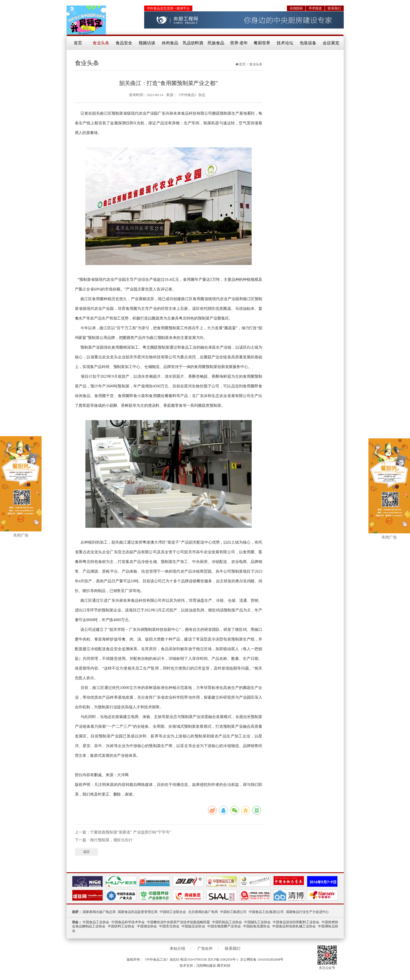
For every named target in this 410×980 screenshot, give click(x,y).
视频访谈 (147, 43)
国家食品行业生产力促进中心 (308, 912)
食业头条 (101, 43)
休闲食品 (170, 43)
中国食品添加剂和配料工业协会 (296, 922)
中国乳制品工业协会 (227, 922)
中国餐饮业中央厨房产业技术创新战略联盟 (178, 922)
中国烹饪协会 (169, 926)
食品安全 (124, 43)
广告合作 (205, 949)
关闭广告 (21, 537)
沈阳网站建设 (206, 966)
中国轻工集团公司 (233, 912)
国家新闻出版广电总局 (99, 912)
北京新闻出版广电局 (203, 912)
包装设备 (308, 43)
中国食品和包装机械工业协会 (294, 926)
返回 (86, 852)
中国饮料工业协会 (121, 926)
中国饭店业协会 (193, 926)
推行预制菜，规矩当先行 (111, 840)
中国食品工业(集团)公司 (266, 912)
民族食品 (216, 43)
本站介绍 (177, 949)
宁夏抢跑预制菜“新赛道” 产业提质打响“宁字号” (131, 832)
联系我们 (334, 8)
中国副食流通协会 (257, 926)
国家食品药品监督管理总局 (138, 912)
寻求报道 (315, 8)
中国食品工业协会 (96, 922)
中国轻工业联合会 (173, 912)
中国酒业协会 (147, 926)
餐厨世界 (262, 43)
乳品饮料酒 (193, 43)
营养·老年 (239, 43)
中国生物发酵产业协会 (224, 926)
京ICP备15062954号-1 (223, 960)
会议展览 (331, 43)
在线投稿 (296, 8)
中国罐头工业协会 (258, 922)
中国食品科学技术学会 (128, 922)
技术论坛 (285, 43)
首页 (78, 43)
